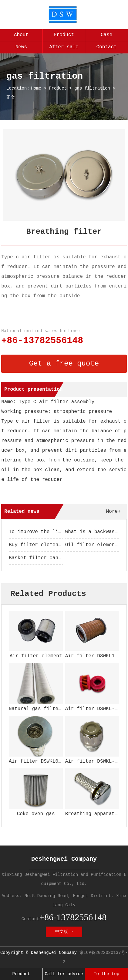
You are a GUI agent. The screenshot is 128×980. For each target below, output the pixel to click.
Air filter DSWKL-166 (94, 709)
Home (36, 88)
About (21, 35)
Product (64, 35)
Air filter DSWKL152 (93, 656)
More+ (113, 512)
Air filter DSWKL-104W (96, 761)
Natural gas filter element (47, 709)
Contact (107, 47)
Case (106, 35)
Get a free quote (64, 364)
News (21, 47)
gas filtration (92, 88)
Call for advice (64, 974)
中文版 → (64, 932)
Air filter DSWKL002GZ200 (44, 761)
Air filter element (36, 656)
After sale (64, 47)
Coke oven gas (36, 814)
